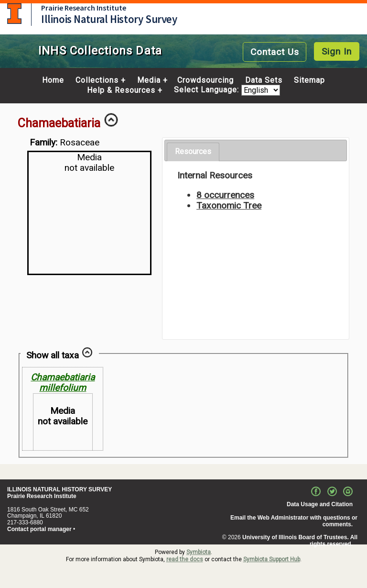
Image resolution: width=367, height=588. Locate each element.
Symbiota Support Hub (272, 559)
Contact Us (275, 52)
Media (149, 80)
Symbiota (199, 552)
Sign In (337, 51)
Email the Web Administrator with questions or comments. (294, 521)
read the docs (185, 559)
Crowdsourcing (205, 80)
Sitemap (309, 80)
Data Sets (264, 80)
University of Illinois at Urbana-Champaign (14, 14)
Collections (97, 80)
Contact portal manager (39, 529)
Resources (193, 151)
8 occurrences (225, 195)
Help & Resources (121, 90)
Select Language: (208, 90)
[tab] (193, 152)
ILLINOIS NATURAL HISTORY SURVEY (59, 489)
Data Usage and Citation (320, 504)
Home (53, 80)
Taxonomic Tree (229, 205)
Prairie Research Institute (84, 8)
